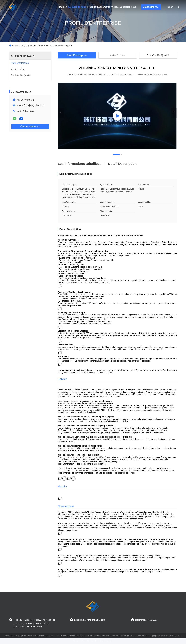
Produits (92, 7)
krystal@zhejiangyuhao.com (31, 105)
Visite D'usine (117, 55)
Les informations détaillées (80, 164)
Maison (63, 7)
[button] (116, 154)
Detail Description (122, 164)
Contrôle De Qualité (158, 55)
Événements (104, 7)
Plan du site (9, 636)
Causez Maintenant (152, 7)
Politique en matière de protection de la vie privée (38, 636)
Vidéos (115, 7)
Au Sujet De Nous (23, 56)
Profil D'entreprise (77, 55)
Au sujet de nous (77, 7)
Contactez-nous (128, 7)
